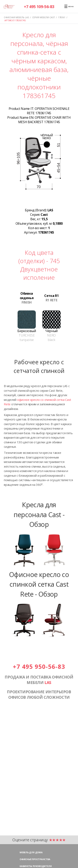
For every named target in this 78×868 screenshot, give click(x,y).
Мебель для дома (31, 852)
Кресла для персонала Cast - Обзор (39, 514)
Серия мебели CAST (44, 17)
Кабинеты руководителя (36, 866)
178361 (62, 17)
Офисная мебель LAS (16, 17)
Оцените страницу (39, 840)
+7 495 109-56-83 (39, 7)
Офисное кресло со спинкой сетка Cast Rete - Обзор (39, 584)
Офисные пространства (35, 859)
